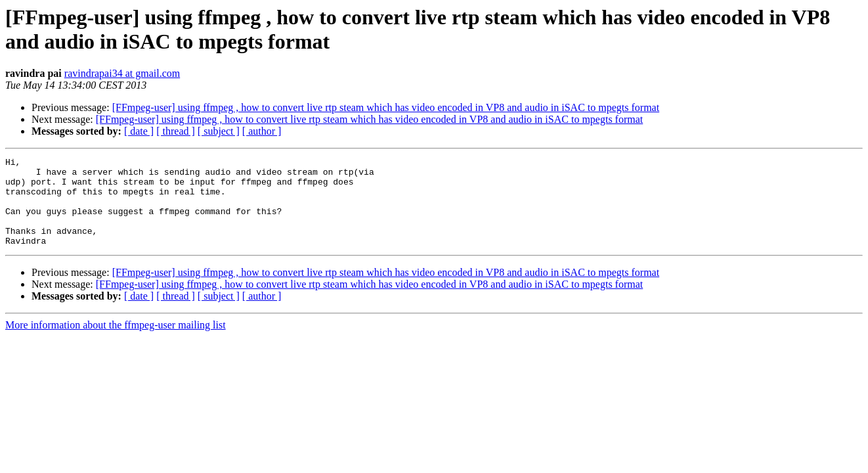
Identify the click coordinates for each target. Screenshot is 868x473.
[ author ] (262, 131)
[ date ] (139, 131)
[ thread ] (176, 131)
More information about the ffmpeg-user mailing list (116, 343)
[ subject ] (219, 131)
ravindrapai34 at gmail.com (122, 73)
